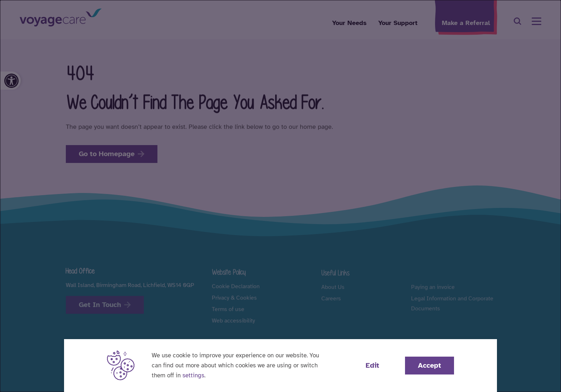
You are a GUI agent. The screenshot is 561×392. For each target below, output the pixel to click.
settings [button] (193, 375)
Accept (430, 365)
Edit (372, 365)
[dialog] (280, 196)
